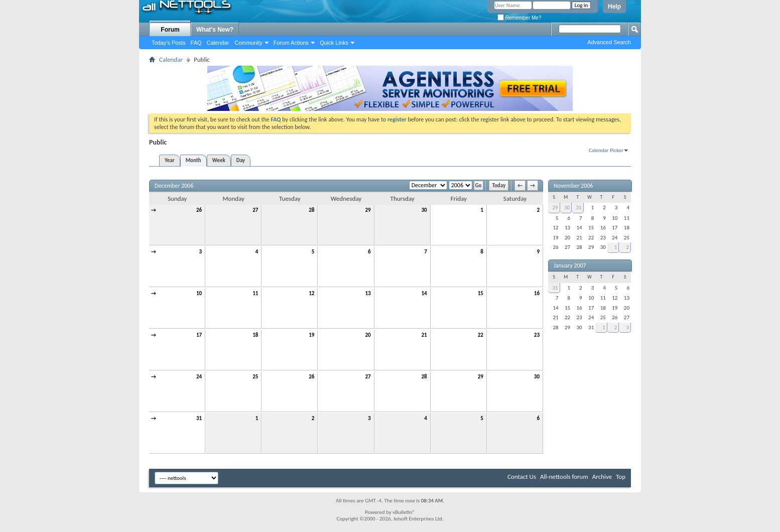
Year (170, 160)
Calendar (218, 43)
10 (199, 293)
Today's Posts (169, 43)
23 (537, 335)
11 (255, 293)
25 (255, 377)
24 (199, 377)
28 (311, 210)
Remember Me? (519, 18)
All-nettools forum (564, 477)
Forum (170, 30)
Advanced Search (609, 42)
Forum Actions (291, 43)
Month (193, 160)
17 (199, 335)
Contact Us (522, 477)
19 (311, 335)
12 (311, 293)
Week (219, 160)
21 (424, 335)
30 (424, 210)
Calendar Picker (606, 150)
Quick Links (334, 43)
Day (241, 160)
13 (368, 293)
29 (368, 210)
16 (537, 293)
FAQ (196, 43)
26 (199, 210)
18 (255, 335)
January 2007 (570, 265)
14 (424, 293)
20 (368, 335)
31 (199, 418)
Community (248, 43)
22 (481, 335)
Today (499, 185)
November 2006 (573, 186)
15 (481, 293)
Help (614, 7)
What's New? (215, 30)
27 (255, 210)
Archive (602, 477)
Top (621, 477)
